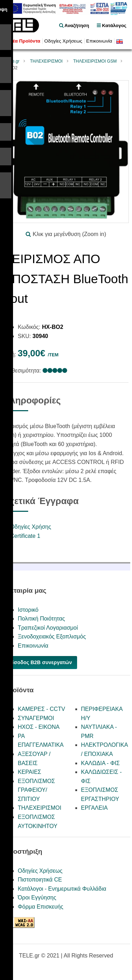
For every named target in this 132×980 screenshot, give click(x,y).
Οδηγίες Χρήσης (31, 527)
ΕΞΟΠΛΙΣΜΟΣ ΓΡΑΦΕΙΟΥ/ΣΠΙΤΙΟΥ (36, 790)
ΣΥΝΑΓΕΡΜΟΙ (36, 718)
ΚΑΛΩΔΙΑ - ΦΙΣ (100, 763)
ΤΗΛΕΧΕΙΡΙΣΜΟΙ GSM (95, 61)
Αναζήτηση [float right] (74, 26)
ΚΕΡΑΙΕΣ (29, 772)
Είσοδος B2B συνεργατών (40, 662)
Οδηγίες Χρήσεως (63, 41)
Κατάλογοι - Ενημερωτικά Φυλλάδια (62, 889)
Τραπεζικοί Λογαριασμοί (48, 628)
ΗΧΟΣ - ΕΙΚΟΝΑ (39, 727)
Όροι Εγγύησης (37, 898)
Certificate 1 (25, 536)
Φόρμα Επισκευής (40, 907)
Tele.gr (13, 61)
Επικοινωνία (99, 41)
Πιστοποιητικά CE (40, 880)
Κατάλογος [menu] (112, 26)
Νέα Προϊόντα (25, 41)
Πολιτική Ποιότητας (41, 619)
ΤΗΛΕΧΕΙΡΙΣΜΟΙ (46, 61)
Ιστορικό (28, 610)
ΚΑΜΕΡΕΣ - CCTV (41, 709)
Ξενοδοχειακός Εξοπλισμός (52, 637)
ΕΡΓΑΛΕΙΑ (94, 808)
